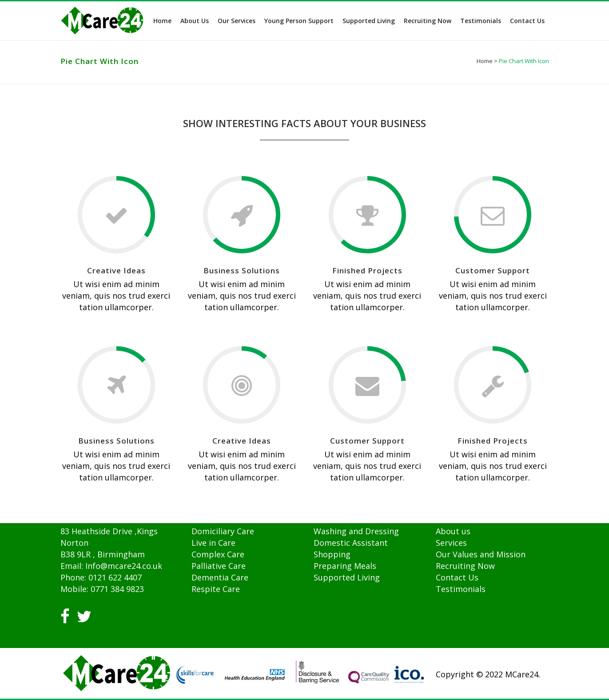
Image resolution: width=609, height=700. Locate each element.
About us (453, 531)
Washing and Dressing (356, 531)
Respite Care (216, 589)
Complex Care (218, 554)
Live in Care (213, 543)
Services (451, 543)
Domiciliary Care (223, 531)
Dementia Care (220, 577)
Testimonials (461, 589)
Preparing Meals (345, 566)
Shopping (332, 554)
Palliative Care (219, 566)
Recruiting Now (465, 566)
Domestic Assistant (351, 543)
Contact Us (457, 577)
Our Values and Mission (481, 554)
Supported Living (347, 577)
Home (485, 61)
